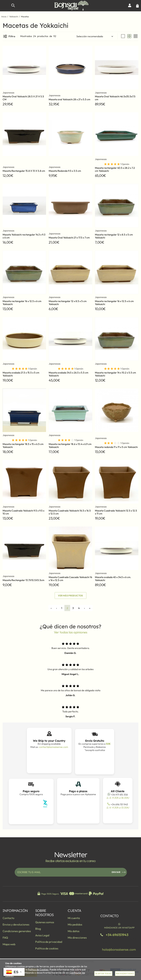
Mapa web (9, 944)
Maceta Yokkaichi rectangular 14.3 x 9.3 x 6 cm (24, 236)
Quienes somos (45, 922)
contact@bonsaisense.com (53, 747)
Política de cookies (47, 948)
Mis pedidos (75, 924)
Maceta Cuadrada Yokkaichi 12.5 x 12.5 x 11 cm (116, 512)
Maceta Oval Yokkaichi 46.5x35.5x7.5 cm (115, 98)
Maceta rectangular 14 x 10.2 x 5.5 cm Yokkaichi (115, 374)
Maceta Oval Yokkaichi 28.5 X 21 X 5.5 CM (23, 98)
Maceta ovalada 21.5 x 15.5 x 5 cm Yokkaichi (21, 374)
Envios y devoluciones (16, 924)
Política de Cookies (38, 970)
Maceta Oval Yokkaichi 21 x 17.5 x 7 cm (69, 238)
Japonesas (8, 93)
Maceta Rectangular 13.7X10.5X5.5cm (23, 580)
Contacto (8, 918)
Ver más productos (70, 596)
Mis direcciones (77, 938)
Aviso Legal (42, 935)
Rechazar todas (125, 974)
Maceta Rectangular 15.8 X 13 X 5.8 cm (24, 171)
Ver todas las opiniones (71, 632)
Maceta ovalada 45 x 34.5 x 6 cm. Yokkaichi (113, 579)
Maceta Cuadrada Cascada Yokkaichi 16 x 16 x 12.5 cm (70, 579)
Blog (38, 929)
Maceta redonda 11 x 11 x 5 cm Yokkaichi (116, 447)
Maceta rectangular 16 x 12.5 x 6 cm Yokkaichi (22, 303)
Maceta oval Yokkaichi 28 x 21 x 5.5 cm (69, 99)
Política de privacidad (49, 942)
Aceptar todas (103, 974)
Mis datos (74, 931)
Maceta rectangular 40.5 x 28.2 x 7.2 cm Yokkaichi (115, 169)
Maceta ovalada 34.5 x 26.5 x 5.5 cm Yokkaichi (68, 374)
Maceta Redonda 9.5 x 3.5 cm (65, 171)
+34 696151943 (117, 935)
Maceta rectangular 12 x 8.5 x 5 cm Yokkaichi (114, 236)
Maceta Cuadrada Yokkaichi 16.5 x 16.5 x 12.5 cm (70, 512)
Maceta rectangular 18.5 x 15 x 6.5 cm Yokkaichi (23, 446)
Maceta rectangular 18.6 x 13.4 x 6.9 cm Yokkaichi (70, 446)
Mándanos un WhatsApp (119, 926)
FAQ (5, 938)
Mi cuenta (74, 918)
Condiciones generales (17, 931)
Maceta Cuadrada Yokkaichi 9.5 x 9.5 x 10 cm (23, 512)
